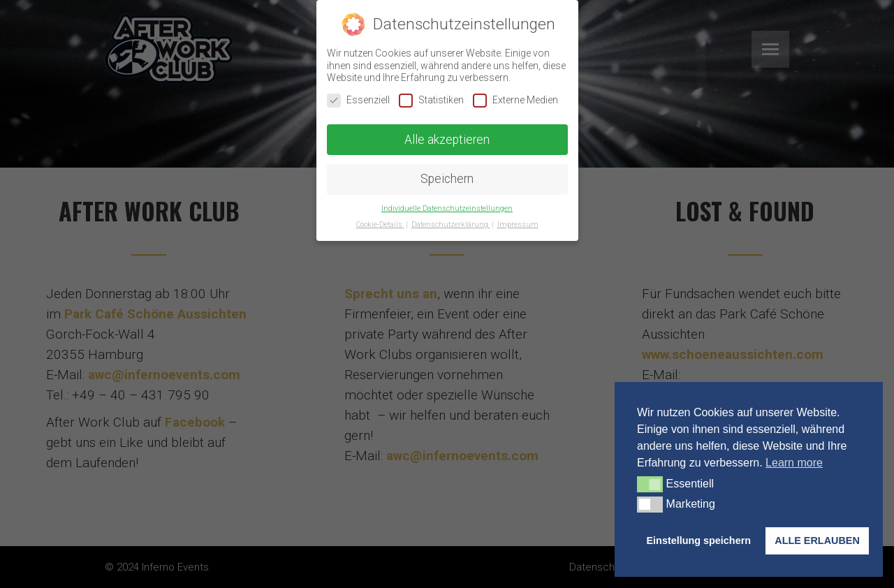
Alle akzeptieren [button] (447, 139)
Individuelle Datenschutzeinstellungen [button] (447, 208)
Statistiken (431, 100)
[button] (650, 484)
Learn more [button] (794, 463)
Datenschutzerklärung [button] (451, 225)
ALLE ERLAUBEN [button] (817, 541)
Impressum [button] (518, 225)
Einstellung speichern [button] (699, 541)
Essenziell (358, 100)
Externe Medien (515, 100)
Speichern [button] (447, 179)
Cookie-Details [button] (380, 225)
